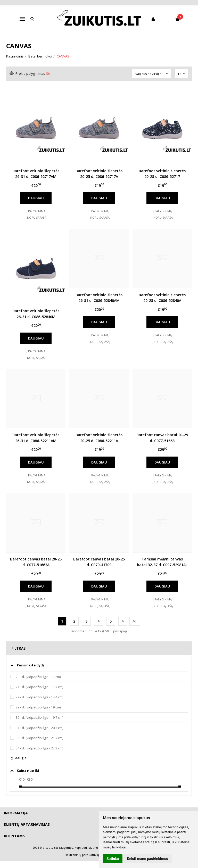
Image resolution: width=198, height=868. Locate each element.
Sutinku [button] (113, 859)
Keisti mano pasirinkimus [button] (148, 859)
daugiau (22, 758)
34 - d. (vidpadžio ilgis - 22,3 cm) (39, 748)
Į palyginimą (36, 211)
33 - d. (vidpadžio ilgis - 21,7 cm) (39, 738)
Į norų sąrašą (36, 217)
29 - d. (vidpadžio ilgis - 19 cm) (38, 707)
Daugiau (36, 198)
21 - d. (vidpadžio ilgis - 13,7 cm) (39, 687)
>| (135, 621)
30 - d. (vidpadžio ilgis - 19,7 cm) (39, 717)
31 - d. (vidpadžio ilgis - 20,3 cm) (39, 728)
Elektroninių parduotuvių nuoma (87, 855)
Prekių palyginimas (30, 73)
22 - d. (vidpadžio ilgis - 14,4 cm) (39, 697)
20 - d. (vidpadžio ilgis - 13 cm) (38, 677)
